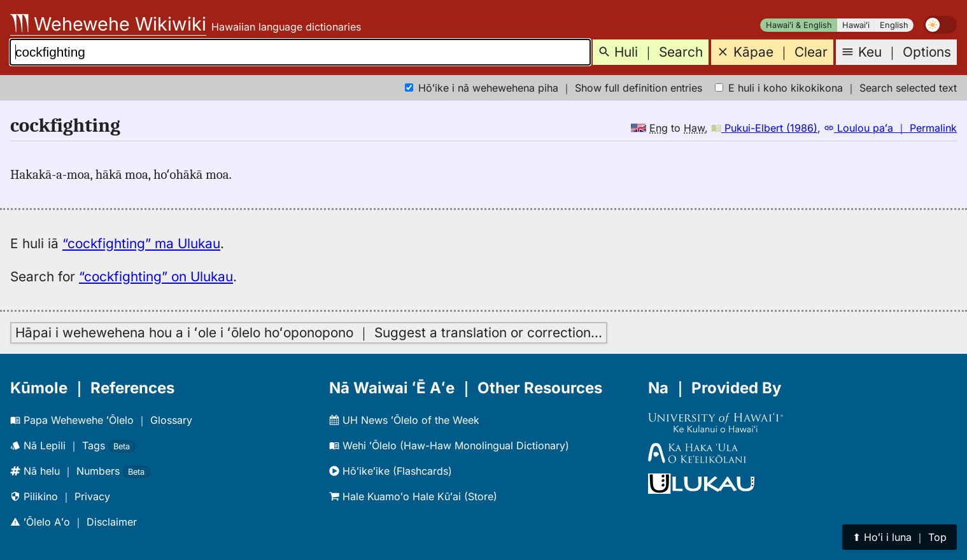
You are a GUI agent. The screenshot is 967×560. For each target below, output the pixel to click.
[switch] (940, 25)
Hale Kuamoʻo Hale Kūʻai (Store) (413, 496)
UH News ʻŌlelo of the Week (404, 420)
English (894, 25)
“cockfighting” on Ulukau (156, 276)
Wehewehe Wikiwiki (108, 24)
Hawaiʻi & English (799, 25)
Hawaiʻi (856, 25)
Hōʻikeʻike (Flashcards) (391, 471)
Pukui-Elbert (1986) (764, 128)
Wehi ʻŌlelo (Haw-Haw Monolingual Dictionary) (449, 445)
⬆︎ (900, 537)
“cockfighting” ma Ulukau (141, 243)
